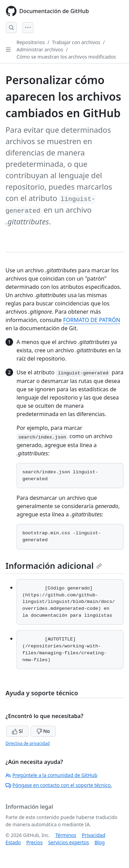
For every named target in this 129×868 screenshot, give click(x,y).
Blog (100, 842)
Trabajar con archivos (76, 42)
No (43, 731)
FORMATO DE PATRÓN (92, 320)
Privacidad (94, 835)
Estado (13, 842)
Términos (66, 835)
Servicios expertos (69, 842)
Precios (34, 842)
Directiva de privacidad (28, 743)
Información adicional (54, 566)
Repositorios (31, 42)
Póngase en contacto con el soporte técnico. (59, 785)
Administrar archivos (40, 49)
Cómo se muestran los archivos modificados (66, 57)
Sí (17, 731)
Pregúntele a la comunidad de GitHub (51, 775)
